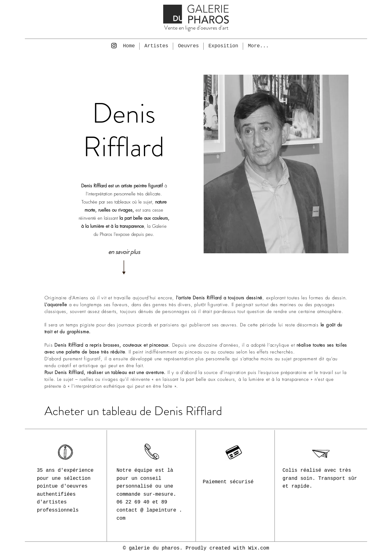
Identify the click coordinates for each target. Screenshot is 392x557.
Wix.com (259, 548)
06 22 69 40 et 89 (142, 502)
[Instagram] (114, 46)
